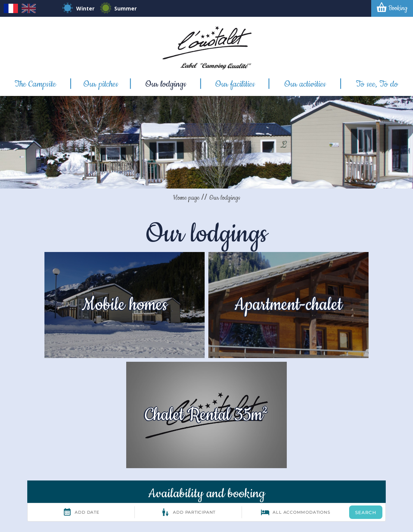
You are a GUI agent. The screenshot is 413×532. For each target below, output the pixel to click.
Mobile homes (69, 296)
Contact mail (240, 457)
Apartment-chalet (206, 296)
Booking (398, 8)
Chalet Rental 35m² (344, 296)
